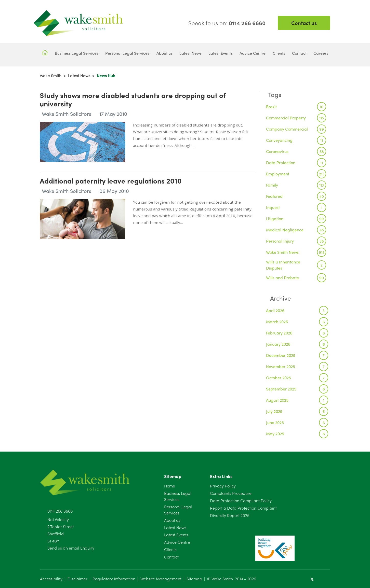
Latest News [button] (190, 53)
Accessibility (51, 579)
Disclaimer (77, 579)
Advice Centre (177, 542)
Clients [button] (279, 53)
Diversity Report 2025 (230, 515)
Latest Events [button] (221, 53)
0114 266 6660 (60, 511)
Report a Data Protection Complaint (243, 508)
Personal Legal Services (178, 510)
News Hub (106, 75)
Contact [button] (299, 53)
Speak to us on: (227, 23)
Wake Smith (51, 75)
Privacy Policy (223, 486)
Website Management (161, 579)
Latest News (79, 75)
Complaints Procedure (231, 493)
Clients (170, 549)
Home (170, 486)
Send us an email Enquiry (71, 548)
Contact (171, 557)
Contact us (304, 23)
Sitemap (194, 579)
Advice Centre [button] (253, 53)
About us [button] (164, 53)
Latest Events (176, 535)
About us (172, 520)
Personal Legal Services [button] (127, 53)
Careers (321, 53)
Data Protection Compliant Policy (241, 501)
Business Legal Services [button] (77, 53)
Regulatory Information (114, 579)
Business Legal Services (178, 496)
